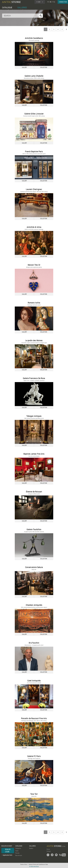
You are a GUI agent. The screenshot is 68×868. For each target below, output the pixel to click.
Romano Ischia (34, 303)
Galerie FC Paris (34, 756)
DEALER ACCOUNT (7, 846)
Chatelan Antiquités (34, 605)
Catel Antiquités (34, 681)
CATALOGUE (7, 7)
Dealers (31, 848)
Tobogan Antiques (34, 416)
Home (48, 849)
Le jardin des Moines (34, 340)
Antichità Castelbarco (34, 38)
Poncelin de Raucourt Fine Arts (34, 718)
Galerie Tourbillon (34, 529)
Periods (17, 853)
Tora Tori (34, 794)
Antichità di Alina (34, 227)
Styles (17, 851)
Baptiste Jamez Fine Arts (34, 454)
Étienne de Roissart (34, 492)
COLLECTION (44, 67)
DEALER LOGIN (8, 851)
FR (48, 2)
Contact (49, 851)
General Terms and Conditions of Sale (38, 864)
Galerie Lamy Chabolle (34, 76)
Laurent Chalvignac (34, 189)
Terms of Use (24, 864)
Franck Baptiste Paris (34, 151)
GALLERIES (22, 7)
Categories (18, 848)
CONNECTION (63, 2)
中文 (54, 2)
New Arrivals (19, 855)
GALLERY (24, 67)
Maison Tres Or (34, 265)
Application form (8, 855)
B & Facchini (34, 643)
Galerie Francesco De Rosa (34, 378)
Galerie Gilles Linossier (34, 114)
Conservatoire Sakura (34, 567)
